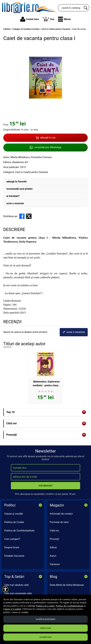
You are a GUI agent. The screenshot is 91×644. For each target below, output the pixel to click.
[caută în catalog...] (70, 8)
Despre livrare (12, 547)
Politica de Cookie (14, 522)
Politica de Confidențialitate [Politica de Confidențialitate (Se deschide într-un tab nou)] (70, 606)
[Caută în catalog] (86, 8)
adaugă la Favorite (16, 182)
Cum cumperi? (12, 539)
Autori (53, 556)
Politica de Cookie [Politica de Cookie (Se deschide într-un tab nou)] (45, 606)
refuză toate (45, 628)
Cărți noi (54, 531)
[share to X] (29, 216)
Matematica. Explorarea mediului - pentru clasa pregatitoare (46, 385)
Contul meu (30, 19)
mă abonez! (46, 486)
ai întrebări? (13, 196)
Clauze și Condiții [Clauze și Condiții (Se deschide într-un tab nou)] (12, 609)
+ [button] (84, 412)
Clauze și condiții (14, 514)
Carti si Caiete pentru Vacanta (31, 172)
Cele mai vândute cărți (16, 585)
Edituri (53, 547)
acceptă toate (46, 637)
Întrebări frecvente (14, 556)
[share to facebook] (22, 216)
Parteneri (55, 564)
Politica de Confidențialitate (19, 531)
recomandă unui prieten (19, 189)
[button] (64, 19)
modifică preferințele (45, 619)
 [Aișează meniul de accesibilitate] (5, 589)
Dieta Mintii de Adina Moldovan (67, 585)
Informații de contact (61, 514)
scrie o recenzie (15, 203)
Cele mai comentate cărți (18, 593)
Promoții (54, 539)
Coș (48, 19)
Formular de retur (59, 522)
